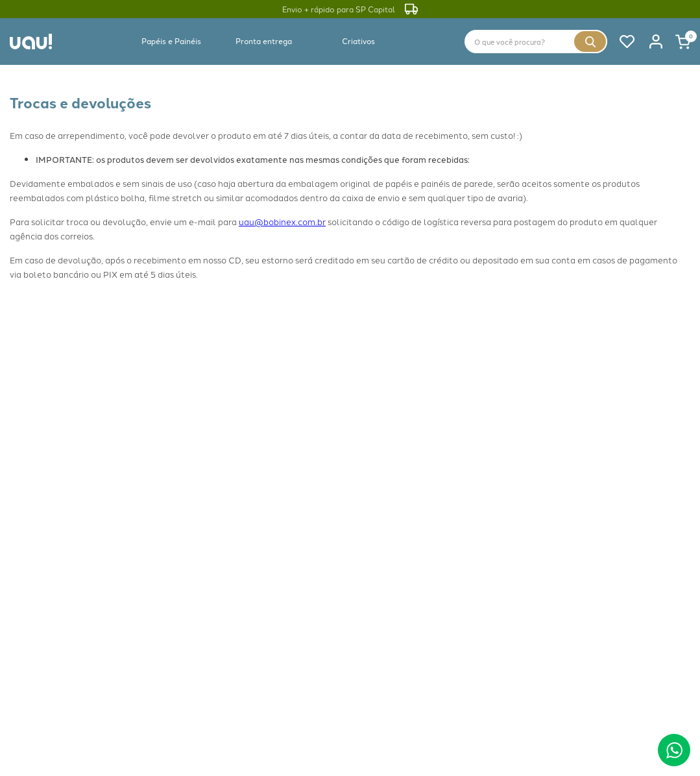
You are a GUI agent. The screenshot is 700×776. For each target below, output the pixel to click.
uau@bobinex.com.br (282, 221)
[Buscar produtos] (590, 42)
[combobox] (536, 42)
